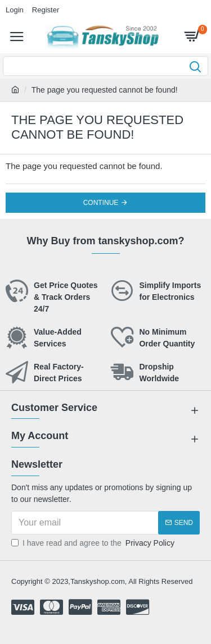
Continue (101, 203)
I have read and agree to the (94, 543)
